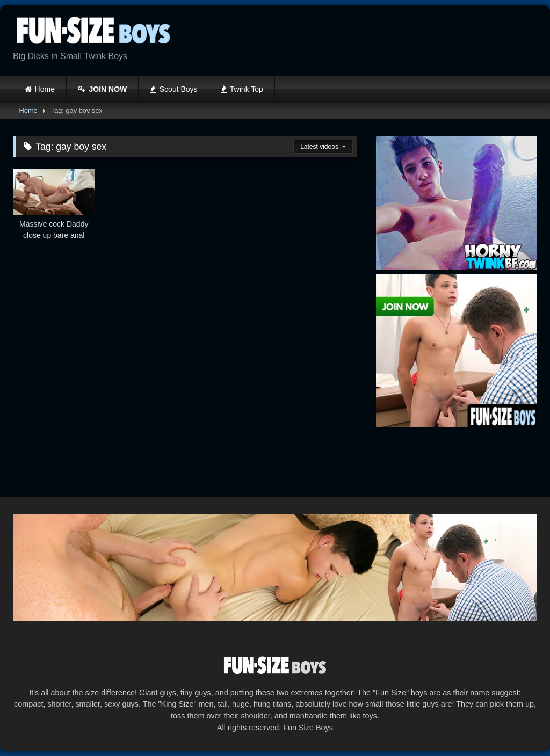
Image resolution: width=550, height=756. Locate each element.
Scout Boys (173, 89)
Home (45, 89)
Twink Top (242, 89)
